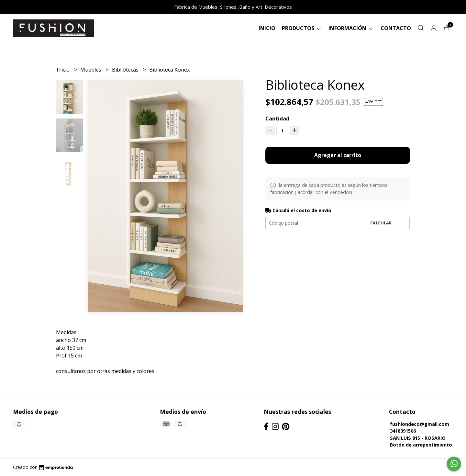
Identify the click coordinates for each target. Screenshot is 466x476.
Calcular (381, 223)
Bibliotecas (126, 70)
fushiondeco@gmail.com (420, 424)
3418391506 (403, 431)
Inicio (267, 28)
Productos (302, 28)
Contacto (396, 28)
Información (351, 28)
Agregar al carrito (338, 155)
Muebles (91, 70)
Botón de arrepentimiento (421, 445)
